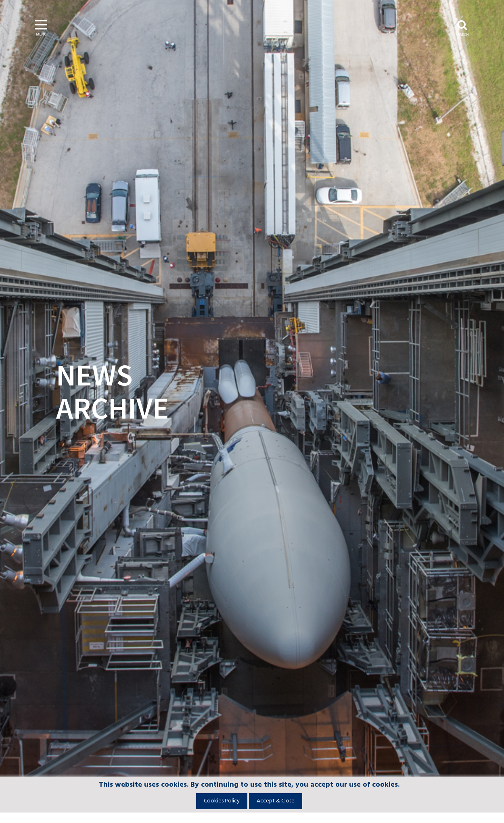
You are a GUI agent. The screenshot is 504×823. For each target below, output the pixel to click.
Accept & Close (276, 801)
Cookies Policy (222, 801)
